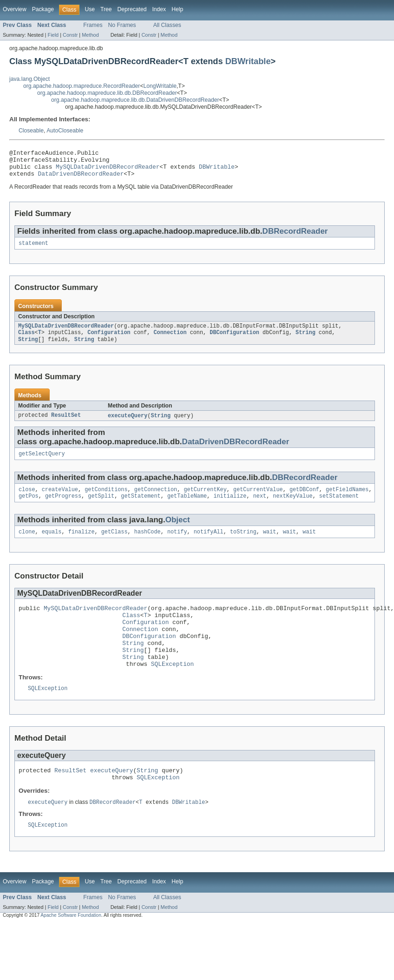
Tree (106, 9)
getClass (115, 545)
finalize (82, 545)
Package (43, 9)
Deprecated (132, 9)
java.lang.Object (30, 79)
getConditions (106, 500)
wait (269, 545)
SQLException (172, 689)
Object (178, 532)
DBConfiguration (234, 341)
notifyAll (209, 545)
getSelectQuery (42, 464)
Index (159, 9)
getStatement (141, 508)
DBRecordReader (295, 237)
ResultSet (66, 425)
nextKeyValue (292, 508)
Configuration (109, 341)
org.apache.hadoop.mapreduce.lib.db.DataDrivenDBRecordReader (135, 100)
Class (26, 341)
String (305, 341)
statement (33, 250)
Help (177, 9)
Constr (70, 35)
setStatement (339, 508)
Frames (93, 25)
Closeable (31, 131)
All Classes (167, 25)
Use (90, 9)
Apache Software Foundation (71, 946)
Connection (170, 341)
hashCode (148, 545)
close (27, 500)
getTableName (187, 508)
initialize (230, 508)
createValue (60, 500)
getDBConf (304, 500)
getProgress (63, 508)
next (260, 508)
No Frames (122, 25)
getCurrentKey (205, 500)
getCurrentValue (258, 500)
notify (177, 545)
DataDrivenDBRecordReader (81, 179)
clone (27, 545)
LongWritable (160, 86)
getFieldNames (347, 500)
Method (90, 35)
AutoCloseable (65, 131)
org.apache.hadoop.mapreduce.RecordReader (82, 86)
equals (52, 545)
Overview (15, 9)
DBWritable (248, 61)
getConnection (156, 500)
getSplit (101, 508)
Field (53, 35)
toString (243, 545)
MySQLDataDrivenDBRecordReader (108, 171)
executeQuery (128, 425)
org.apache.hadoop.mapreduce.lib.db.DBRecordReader (107, 93)
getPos (29, 508)
